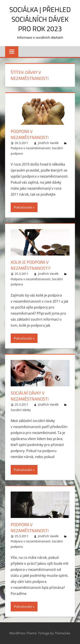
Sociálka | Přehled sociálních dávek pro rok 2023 (40, 19)
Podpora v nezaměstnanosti (30, 134)
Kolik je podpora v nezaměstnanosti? (31, 265)
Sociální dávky (21, 410)
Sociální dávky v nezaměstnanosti (30, 396)
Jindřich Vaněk (48, 143)
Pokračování (23, 207)
